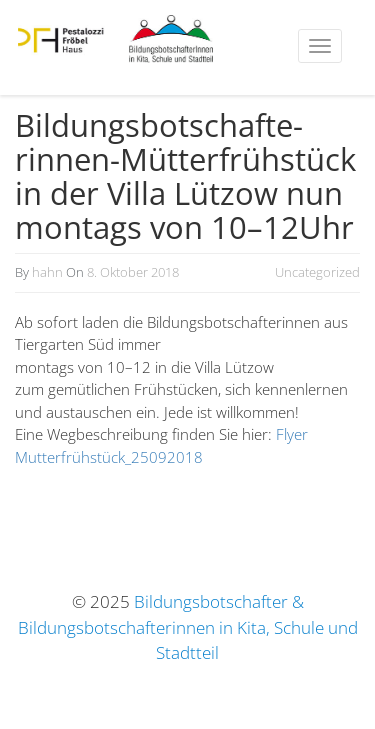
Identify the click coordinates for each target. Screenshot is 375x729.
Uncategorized (317, 272)
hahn (47, 272)
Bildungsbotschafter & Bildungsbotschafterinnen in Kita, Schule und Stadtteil (188, 627)
